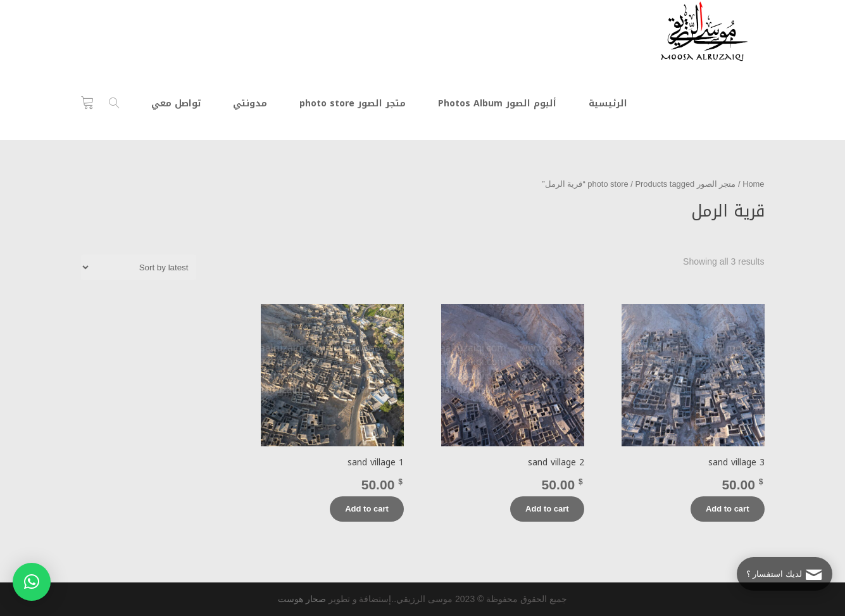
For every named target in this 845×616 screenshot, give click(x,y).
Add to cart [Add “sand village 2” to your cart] (547, 509)
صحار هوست (302, 599)
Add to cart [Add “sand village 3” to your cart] (728, 509)
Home (753, 184)
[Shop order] (139, 267)
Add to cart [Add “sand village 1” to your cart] (367, 509)
